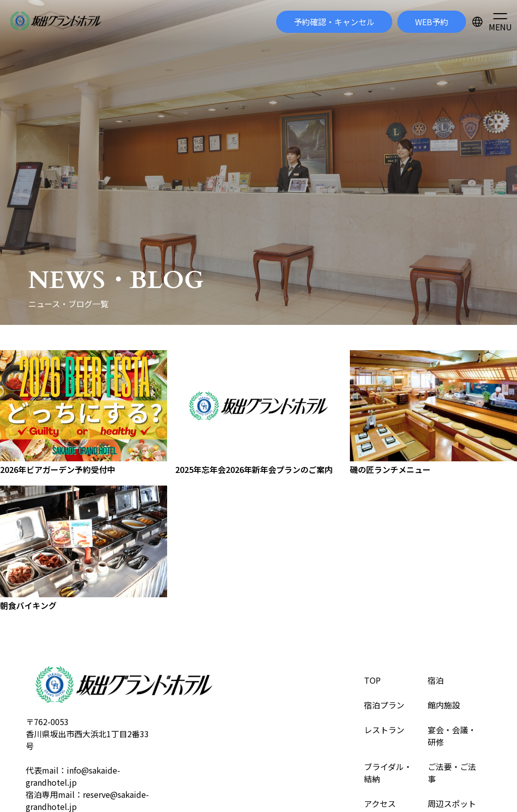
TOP (372, 680)
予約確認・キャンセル (334, 22)
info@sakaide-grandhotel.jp (73, 776)
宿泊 (436, 680)
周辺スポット (452, 803)
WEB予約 (432, 22)
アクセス (380, 803)
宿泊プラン (384, 705)
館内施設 (444, 705)
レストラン (384, 730)
